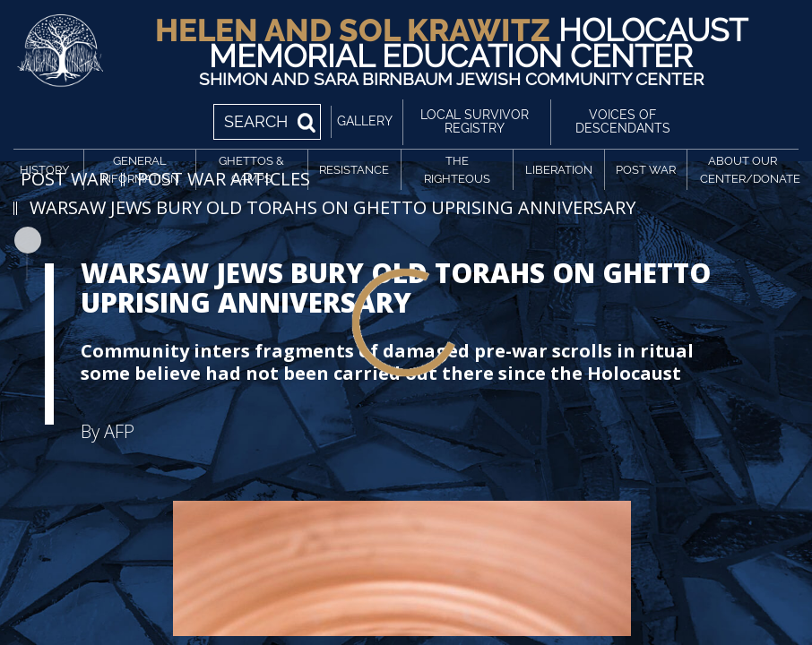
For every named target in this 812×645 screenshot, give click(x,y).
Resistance (354, 170)
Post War (646, 170)
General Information (139, 170)
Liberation (559, 170)
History (44, 170)
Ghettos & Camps (251, 170)
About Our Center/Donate (746, 170)
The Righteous (457, 170)
